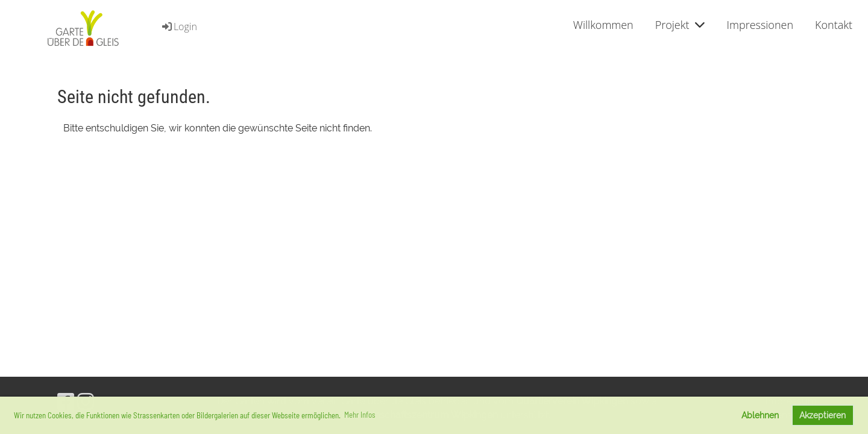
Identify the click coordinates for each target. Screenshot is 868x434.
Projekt (680, 25)
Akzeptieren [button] (822, 415)
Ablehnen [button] (760, 415)
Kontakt (834, 25)
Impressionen (760, 25)
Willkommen (603, 25)
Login (179, 27)
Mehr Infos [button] (360, 415)
